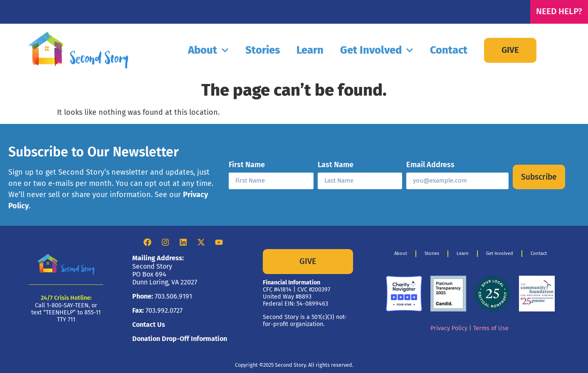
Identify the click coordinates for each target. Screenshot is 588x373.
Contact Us (149, 325)
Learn (310, 50)
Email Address (430, 165)
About (208, 50)
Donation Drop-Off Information (180, 339)
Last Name (336, 165)
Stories (263, 50)
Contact (449, 50)
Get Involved (377, 50)
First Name (247, 165)
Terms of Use (491, 328)
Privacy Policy (449, 328)
